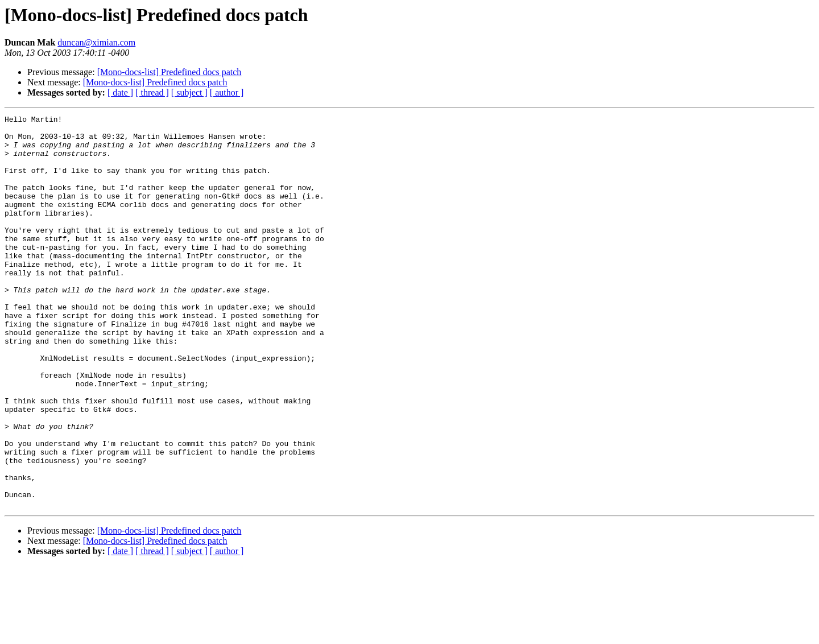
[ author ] (227, 92)
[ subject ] (189, 92)
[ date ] (120, 92)
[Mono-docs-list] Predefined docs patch (169, 72)
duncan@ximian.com (96, 42)
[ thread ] (152, 92)
